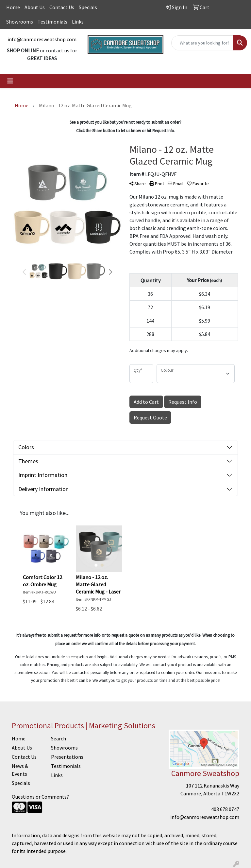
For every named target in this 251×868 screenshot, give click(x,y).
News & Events (20, 770)
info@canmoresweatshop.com (42, 39)
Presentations (67, 757)
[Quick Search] (202, 43)
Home (13, 7)
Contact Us (62, 7)
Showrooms (20, 22)
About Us (35, 7)
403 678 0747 (225, 809)
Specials (88, 7)
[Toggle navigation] (10, 81)
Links (78, 22)
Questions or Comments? (40, 797)
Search (59, 738)
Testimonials (52, 22)
